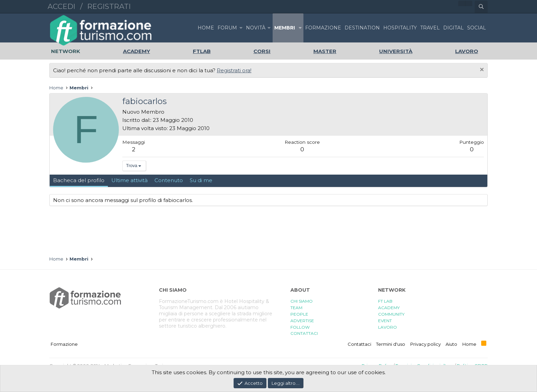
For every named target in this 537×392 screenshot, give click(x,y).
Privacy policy (426, 344)
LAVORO (388, 327)
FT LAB (385, 301)
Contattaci (359, 344)
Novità (256, 28)
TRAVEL (430, 28)
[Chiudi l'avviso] (481, 70)
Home (206, 28)
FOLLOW (300, 327)
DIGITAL (453, 28)
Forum (227, 28)
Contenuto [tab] (169, 180)
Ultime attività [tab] (129, 180)
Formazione (64, 344)
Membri (285, 28)
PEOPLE (299, 314)
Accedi (61, 6)
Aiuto (451, 344)
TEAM (296, 308)
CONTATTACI (304, 333)
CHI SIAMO (302, 301)
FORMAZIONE (323, 28)
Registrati (109, 6)
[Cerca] (481, 7)
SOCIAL (477, 28)
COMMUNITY (391, 314)
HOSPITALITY (400, 28)
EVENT (385, 321)
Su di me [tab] (201, 180)
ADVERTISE (302, 321)
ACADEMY (389, 308)
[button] (241, 28)
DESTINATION (362, 28)
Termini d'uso (391, 344)
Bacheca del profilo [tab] (79, 180)
